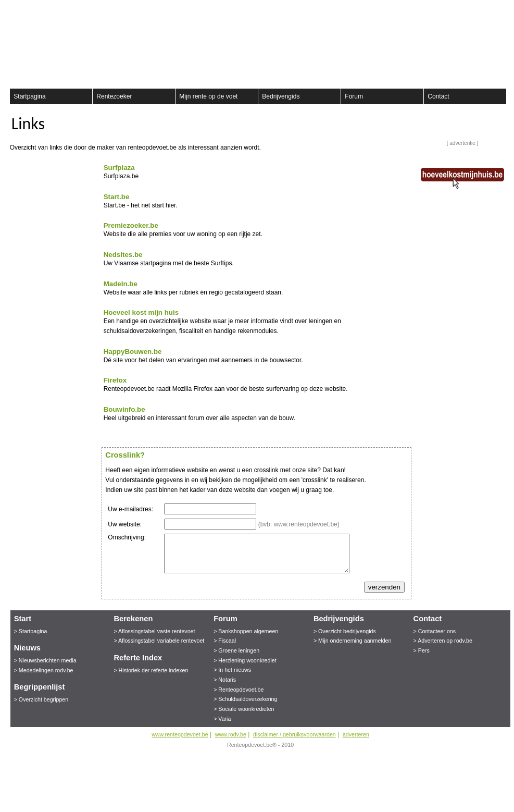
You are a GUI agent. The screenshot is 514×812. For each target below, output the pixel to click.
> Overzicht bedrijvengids (345, 631)
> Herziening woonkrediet (245, 660)
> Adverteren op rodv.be (443, 641)
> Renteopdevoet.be (239, 690)
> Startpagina (31, 631)
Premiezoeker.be (131, 225)
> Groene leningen (236, 650)
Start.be (117, 197)
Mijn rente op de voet (208, 96)
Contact (438, 96)
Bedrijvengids (281, 96)
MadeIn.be (121, 284)
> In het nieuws (232, 670)
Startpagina (29, 96)
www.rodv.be (231, 734)
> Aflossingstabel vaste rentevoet (154, 631)
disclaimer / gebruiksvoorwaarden (294, 734)
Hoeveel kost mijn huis (141, 312)
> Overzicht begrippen (41, 699)
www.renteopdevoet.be (180, 734)
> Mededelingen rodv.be (44, 670)
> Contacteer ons (435, 631)
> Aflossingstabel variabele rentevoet (159, 641)
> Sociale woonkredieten (244, 709)
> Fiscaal (225, 641)
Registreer (16, 10)
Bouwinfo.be (124, 409)
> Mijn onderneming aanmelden (353, 641)
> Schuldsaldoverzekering (245, 699)
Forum (354, 96)
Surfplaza (119, 168)
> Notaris (225, 680)
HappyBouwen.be (133, 352)
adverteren (356, 734)
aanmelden (497, 10)
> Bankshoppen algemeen (246, 631)
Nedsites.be (123, 255)
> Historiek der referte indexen (151, 670)
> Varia (222, 719)
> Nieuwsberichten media (45, 660)
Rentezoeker (114, 96)
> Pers (422, 650)
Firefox (115, 380)
